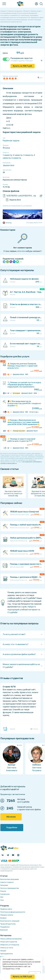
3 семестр (28, 155)
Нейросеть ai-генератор (10, 945)
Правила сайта (6, 909)
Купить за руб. (23, 66)
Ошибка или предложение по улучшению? (17, 206)
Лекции (3, 951)
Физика (6, 148)
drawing (7, 223)
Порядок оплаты (7, 915)
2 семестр (18, 155)
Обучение (11, 817)
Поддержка (5, 927)
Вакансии (4, 930)
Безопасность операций (10, 921)
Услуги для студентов (9, 942)
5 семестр (16, 158)
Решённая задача (11, 141)
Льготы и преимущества (10, 888)
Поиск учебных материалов (11, 939)
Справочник (5, 894)
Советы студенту (7, 882)
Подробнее (12, 827)
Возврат (4, 918)
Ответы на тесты (7, 948)
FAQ (2, 897)
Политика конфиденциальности (13, 912)
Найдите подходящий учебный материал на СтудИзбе (24, 610)
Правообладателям (8, 924)
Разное (3, 891)
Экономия (4, 885)
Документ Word (9, 165)
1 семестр (7, 155)
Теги (2, 900)
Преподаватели (7, 954)
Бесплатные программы (10, 879)
